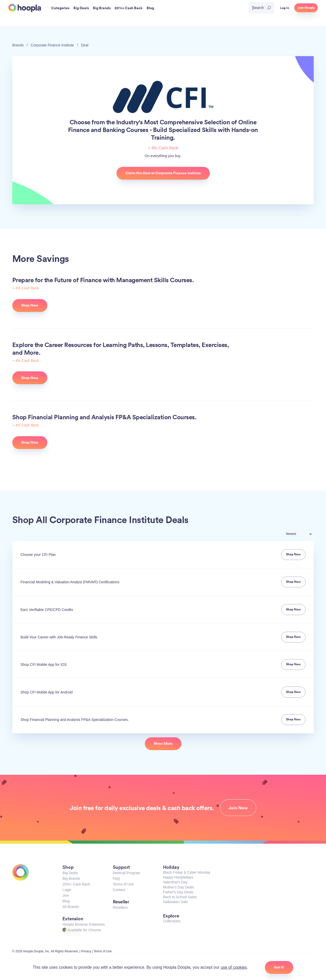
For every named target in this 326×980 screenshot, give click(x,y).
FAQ (116, 879)
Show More (163, 743)
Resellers (120, 907)
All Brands (71, 907)
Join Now (238, 808)
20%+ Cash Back (76, 884)
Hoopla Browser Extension (84, 924)
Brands (18, 45)
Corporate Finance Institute (52, 45)
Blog (66, 901)
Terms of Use (123, 884)
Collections (172, 921)
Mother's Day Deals (179, 887)
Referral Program (127, 873)
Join (66, 895)
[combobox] (302, 534)
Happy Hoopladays (178, 877)
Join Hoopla (306, 8)
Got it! (279, 967)
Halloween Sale (175, 902)
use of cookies (234, 967)
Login (67, 890)
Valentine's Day (175, 882)
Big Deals (70, 873)
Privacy (86, 951)
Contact (119, 890)
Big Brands (71, 879)
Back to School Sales (180, 897)
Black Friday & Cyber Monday (187, 872)
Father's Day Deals (178, 892)
